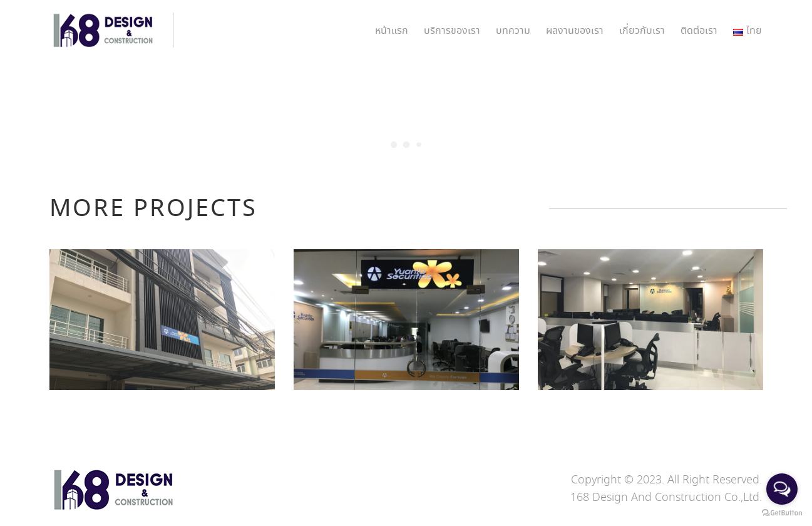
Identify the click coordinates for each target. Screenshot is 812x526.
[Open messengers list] (782, 489)
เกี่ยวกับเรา (642, 31)
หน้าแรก (392, 31)
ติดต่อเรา (699, 31)
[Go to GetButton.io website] (782, 513)
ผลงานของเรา (575, 31)
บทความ (513, 31)
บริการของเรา (452, 31)
